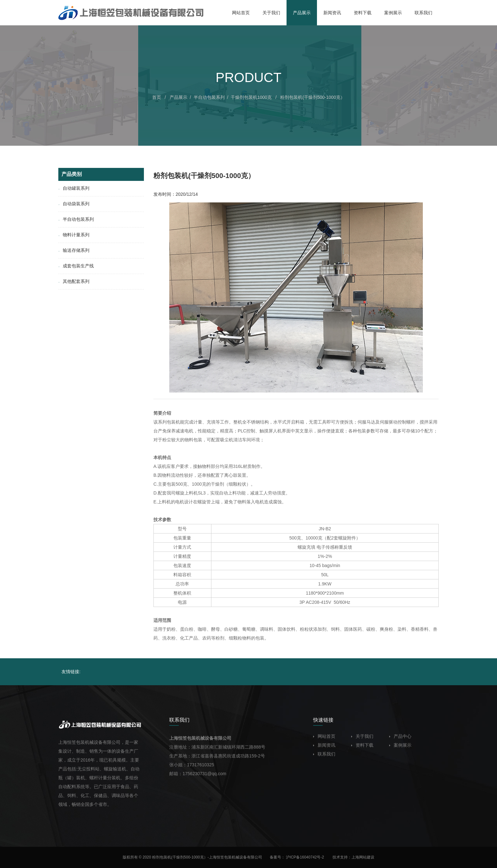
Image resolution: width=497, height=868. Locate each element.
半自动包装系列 (209, 97)
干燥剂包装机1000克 (251, 97)
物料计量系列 (74, 235)
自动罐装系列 (74, 188)
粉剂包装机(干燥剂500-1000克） (313, 97)
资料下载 (362, 745)
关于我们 (362, 736)
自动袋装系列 (74, 204)
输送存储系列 (74, 250)
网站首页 (324, 736)
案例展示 (400, 745)
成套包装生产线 (76, 266)
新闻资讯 (324, 745)
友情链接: (71, 672)
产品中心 (400, 736)
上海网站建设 (363, 857)
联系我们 (324, 754)
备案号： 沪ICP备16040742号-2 (297, 857)
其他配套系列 (74, 281)
